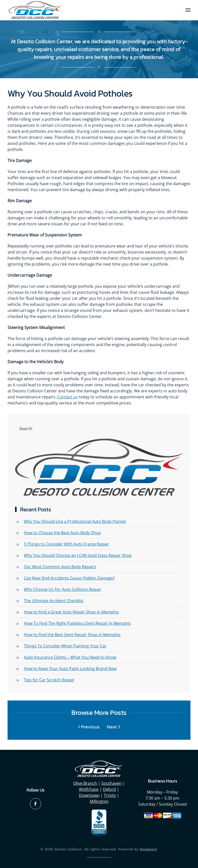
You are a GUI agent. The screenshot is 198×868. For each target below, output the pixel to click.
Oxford (109, 789)
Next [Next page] (113, 727)
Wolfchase (89, 789)
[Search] (99, 429)
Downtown (89, 795)
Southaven (111, 782)
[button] (188, 10)
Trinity (110, 795)
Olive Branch (85, 782)
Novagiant (148, 848)
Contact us (67, 397)
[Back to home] (35, 10)
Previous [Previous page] (89, 727)
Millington (99, 801)
